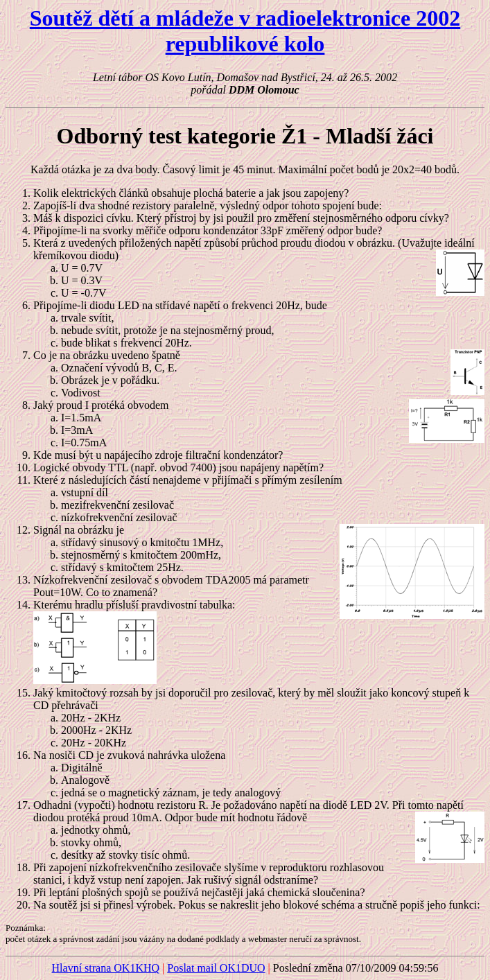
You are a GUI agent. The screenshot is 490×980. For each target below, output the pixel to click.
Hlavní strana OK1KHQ (106, 968)
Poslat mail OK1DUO (216, 968)
